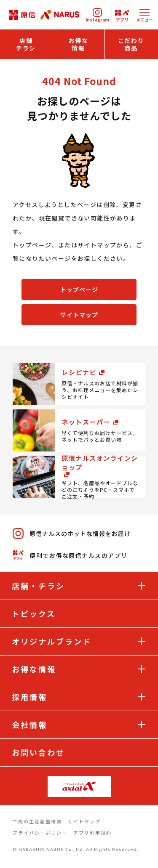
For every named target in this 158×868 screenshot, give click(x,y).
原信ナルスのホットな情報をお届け (72, 534)
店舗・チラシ (38, 586)
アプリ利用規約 (92, 833)
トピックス (34, 613)
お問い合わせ (38, 752)
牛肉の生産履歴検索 (37, 821)
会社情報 (29, 725)
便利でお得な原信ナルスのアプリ (70, 555)
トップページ (79, 289)
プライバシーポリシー (40, 833)
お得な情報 (79, 44)
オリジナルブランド (52, 641)
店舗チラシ (26, 44)
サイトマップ (79, 315)
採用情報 (29, 697)
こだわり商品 (131, 44)
